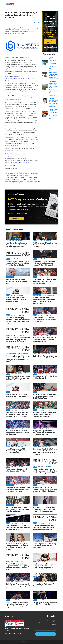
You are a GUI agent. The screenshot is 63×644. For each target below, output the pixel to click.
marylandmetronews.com (26, 642)
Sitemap (19, 633)
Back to (56, 642)
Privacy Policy (12, 633)
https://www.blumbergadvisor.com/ (19, 162)
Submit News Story (50, 42)
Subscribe (46, 634)
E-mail (37, 629)
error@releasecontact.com (12, 177)
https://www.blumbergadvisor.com (14, 150)
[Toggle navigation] (56, 4)
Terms (6, 633)
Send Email (11, 157)
